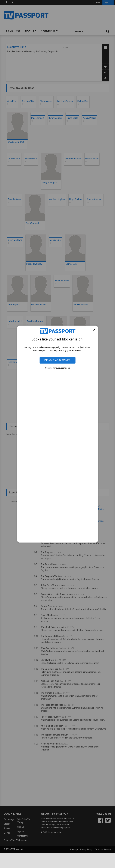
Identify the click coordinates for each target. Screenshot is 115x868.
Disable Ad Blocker (57, 360)
